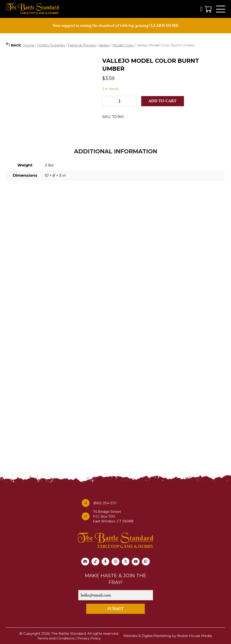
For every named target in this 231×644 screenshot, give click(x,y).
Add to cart (163, 101)
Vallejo (104, 45)
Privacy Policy (89, 638)
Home (29, 45)
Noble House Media (194, 636)
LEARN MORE (165, 26)
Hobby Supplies (51, 45)
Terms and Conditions (56, 638)
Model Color (123, 45)
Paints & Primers (82, 45)
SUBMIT (115, 609)
